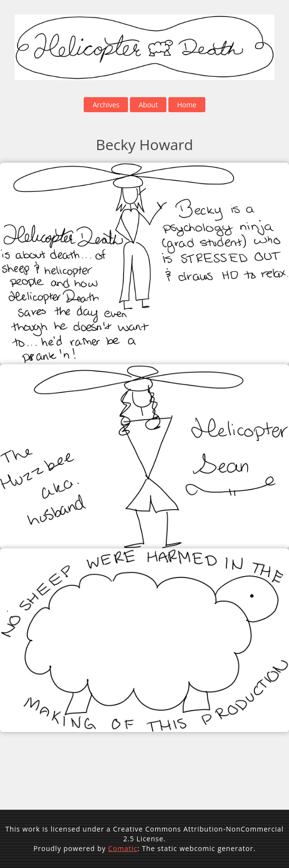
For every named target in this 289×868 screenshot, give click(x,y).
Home (187, 105)
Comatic (123, 848)
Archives (106, 105)
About (148, 105)
